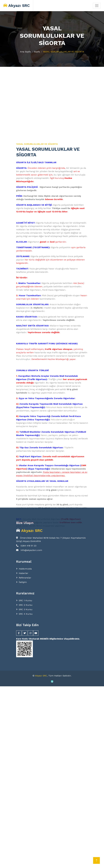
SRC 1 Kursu (25, 600)
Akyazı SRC (41, 676)
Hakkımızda (25, 569)
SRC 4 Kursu (26, 614)
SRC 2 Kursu (26, 605)
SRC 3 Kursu (26, 609)
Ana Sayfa (25, 52)
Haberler (24, 573)
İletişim (23, 582)
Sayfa (37, 52)
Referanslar (25, 578)
